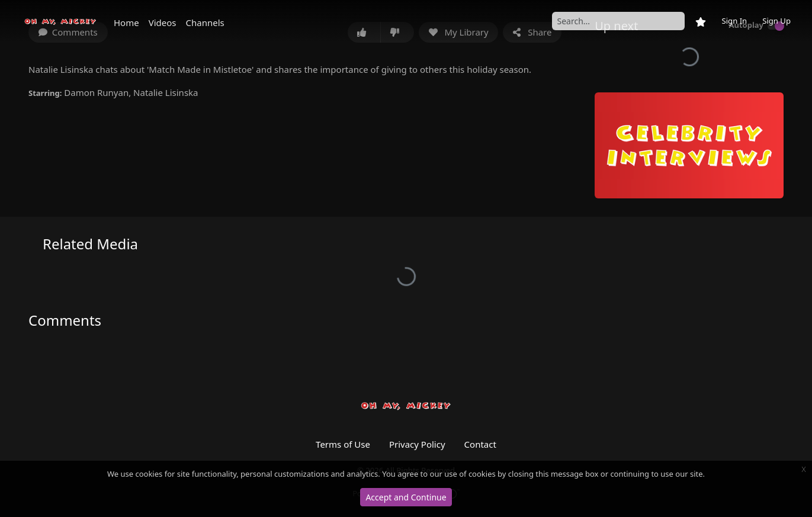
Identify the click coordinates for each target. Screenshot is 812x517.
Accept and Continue (406, 497)
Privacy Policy (417, 444)
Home (126, 23)
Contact (480, 444)
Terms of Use (343, 444)
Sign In (734, 21)
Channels (205, 23)
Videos (163, 23)
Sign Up (776, 21)
